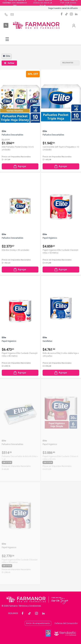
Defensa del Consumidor (66, 623)
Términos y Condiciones (30, 606)
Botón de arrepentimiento (38, 623)
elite (6, 56)
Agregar (20, 166)
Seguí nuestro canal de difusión (63, 8)
